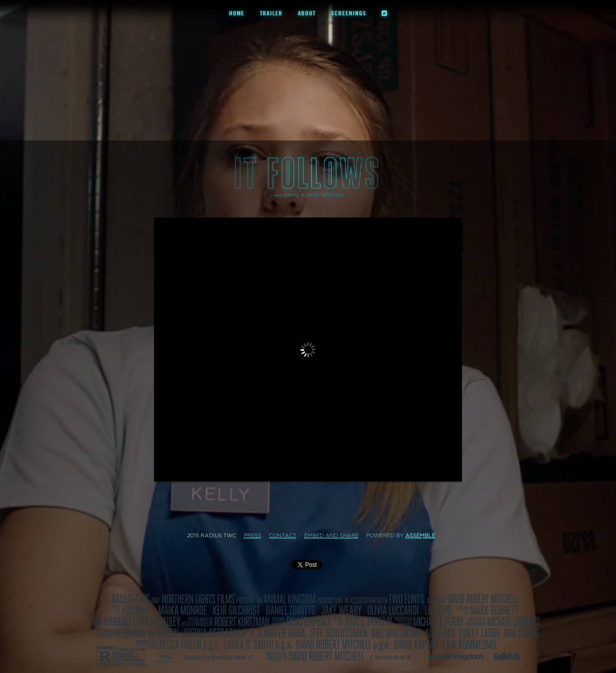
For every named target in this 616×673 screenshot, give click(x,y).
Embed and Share (331, 536)
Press (253, 536)
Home (237, 13)
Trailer (271, 13)
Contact (283, 536)
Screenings (349, 13)
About (307, 13)
